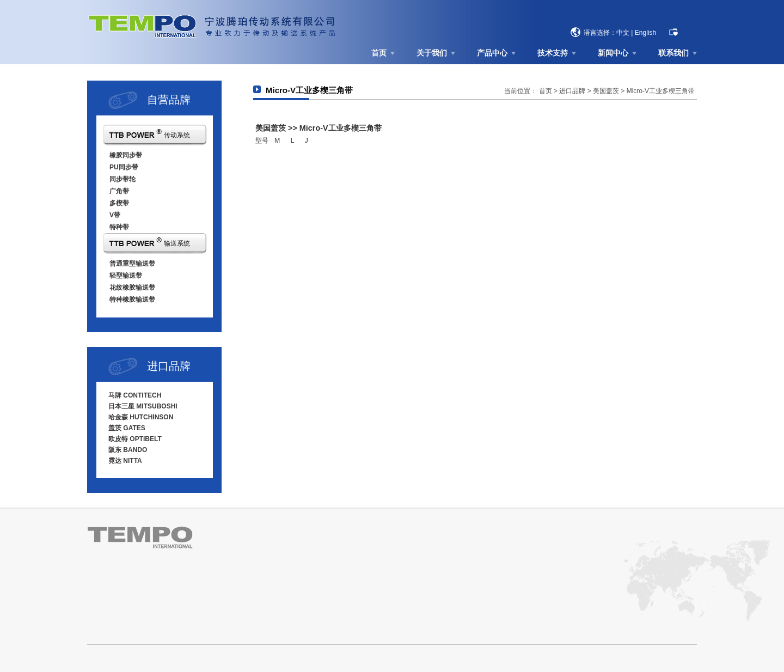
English (645, 33)
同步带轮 (122, 179)
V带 (115, 215)
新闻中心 (613, 53)
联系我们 (673, 53)
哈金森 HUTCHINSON (141, 417)
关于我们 (432, 53)
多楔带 (119, 203)
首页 (379, 53)
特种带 (119, 227)
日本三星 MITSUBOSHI (143, 406)
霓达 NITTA (125, 461)
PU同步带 (124, 167)
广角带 (119, 191)
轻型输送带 (126, 276)
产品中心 (492, 53)
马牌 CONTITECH (135, 395)
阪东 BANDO (128, 450)
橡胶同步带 (126, 155)
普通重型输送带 (132, 264)
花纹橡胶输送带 (132, 288)
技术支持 (553, 53)
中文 (623, 33)
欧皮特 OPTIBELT (135, 439)
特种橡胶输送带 (132, 300)
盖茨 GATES (127, 428)
